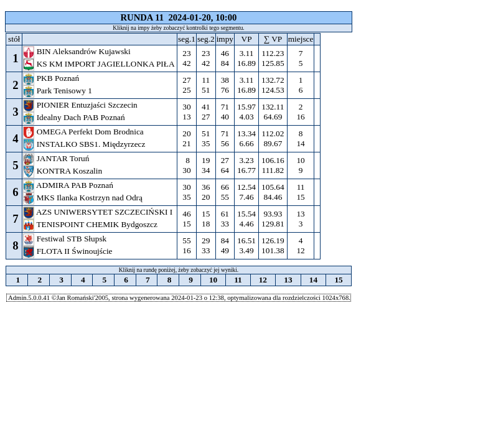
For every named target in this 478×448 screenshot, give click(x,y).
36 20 (206, 192)
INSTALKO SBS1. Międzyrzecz (85, 144)
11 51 (206, 85)
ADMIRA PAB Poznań (69, 185)
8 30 (187, 165)
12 (263, 280)
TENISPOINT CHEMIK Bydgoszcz (91, 224)
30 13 (187, 112)
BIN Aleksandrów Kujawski (78, 51)
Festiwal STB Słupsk (66, 239)
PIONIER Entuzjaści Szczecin (81, 105)
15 (339, 280)
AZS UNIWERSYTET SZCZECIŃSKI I (99, 212)
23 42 (187, 58)
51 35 (206, 138)
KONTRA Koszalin (63, 171)
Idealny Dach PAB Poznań (75, 117)
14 (313, 280)
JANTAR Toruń (57, 158)
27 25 (187, 85)
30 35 (187, 192)
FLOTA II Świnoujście (69, 251)
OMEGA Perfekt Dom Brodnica (84, 132)
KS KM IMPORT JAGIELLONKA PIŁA (100, 64)
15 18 (206, 219)
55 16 (187, 245)
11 (238, 280)
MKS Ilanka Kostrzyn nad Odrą (84, 198)
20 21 (187, 138)
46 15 (187, 219)
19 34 (206, 165)
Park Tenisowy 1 (59, 91)
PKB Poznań (52, 78)
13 (288, 280)
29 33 (206, 245)
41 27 (206, 112)
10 (213, 280)
